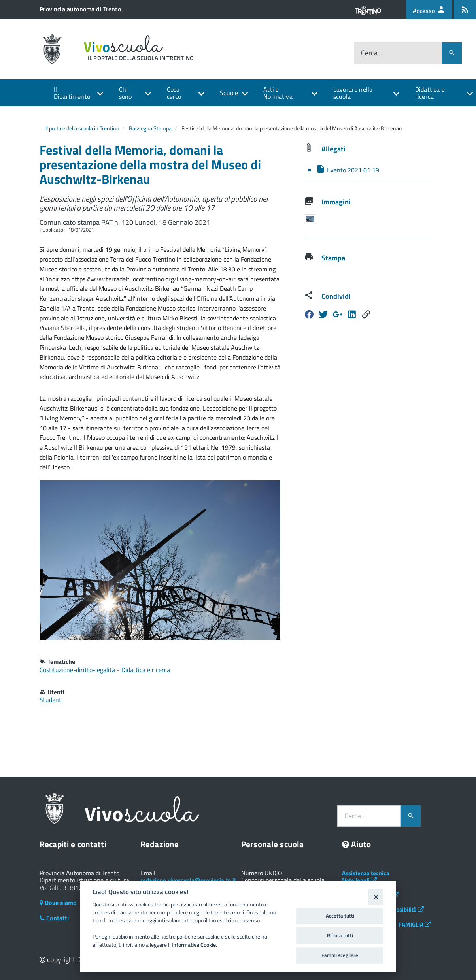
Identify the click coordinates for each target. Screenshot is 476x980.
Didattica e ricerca (430, 93)
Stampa (333, 258)
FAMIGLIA (415, 924)
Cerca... (372, 53)
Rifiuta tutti (340, 935)
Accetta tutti (340, 916)
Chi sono (126, 93)
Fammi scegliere (340, 955)
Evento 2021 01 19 (348, 170)
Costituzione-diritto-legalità (78, 670)
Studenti (51, 700)
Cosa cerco (174, 93)
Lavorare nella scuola (353, 93)
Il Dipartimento (72, 93)
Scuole (229, 93)
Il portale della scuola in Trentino (82, 128)
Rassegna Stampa (150, 128)
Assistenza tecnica (366, 873)
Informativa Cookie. (194, 945)
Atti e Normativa (278, 93)
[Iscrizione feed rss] (465, 10)
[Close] (376, 896)
